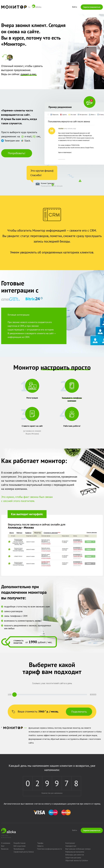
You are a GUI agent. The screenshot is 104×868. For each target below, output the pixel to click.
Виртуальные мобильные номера (78, 849)
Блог (3, 846)
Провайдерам (19, 849)
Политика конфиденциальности (50, 849)
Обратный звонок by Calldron (77, 861)
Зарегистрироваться (92, 7)
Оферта (40, 846)
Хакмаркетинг (71, 846)
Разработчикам (20, 843)
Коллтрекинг (70, 843)
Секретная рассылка (73, 858)
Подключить (79, 712)
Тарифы (40, 843)
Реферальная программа (75, 852)
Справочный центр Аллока (24, 852)
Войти (75, 7)
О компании (6, 843)
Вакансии (5, 849)
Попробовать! (17, 153)
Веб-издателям (20, 846)
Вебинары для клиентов (75, 855)
